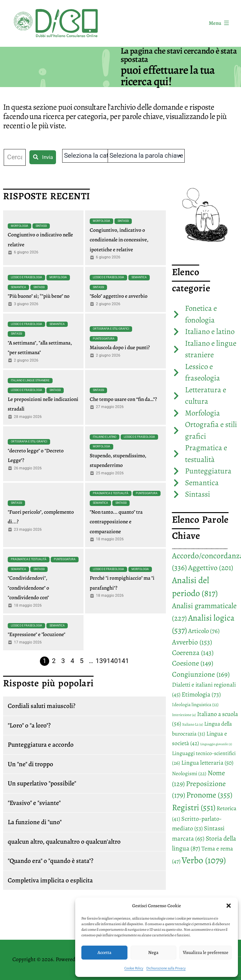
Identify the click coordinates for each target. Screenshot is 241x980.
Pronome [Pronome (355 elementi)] (209, 795)
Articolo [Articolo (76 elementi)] (204, 631)
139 (101, 661)
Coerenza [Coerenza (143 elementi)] (193, 653)
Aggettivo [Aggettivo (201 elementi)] (211, 568)
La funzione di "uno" (35, 822)
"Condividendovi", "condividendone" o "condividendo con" (28, 588)
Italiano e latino (105, 437)
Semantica (18, 287)
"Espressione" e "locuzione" (37, 634)
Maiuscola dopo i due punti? (120, 347)
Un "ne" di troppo (30, 764)
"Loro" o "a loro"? (29, 725)
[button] (229, 906)
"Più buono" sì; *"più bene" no (39, 296)
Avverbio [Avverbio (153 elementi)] (192, 642)
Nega (153, 952)
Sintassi (41, 226)
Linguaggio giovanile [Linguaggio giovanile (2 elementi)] (216, 744)
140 (112, 661)
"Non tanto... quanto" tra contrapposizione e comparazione (116, 522)
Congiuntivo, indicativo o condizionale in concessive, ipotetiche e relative (119, 240)
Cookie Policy (134, 968)
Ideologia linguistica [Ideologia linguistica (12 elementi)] (195, 704)
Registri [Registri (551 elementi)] (194, 807)
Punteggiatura (104, 339)
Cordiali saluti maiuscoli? (42, 706)
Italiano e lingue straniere (30, 380)
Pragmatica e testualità (111, 493)
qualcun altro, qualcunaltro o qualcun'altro (64, 842)
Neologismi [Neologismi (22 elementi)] (189, 773)
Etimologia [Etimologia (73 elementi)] (201, 694)
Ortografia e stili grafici (111, 329)
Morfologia (19, 226)
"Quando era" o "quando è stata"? (51, 861)
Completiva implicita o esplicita (50, 880)
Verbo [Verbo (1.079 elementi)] (204, 860)
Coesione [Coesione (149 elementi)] (193, 663)
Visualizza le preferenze (206, 952)
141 (123, 661)
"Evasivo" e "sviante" (34, 803)
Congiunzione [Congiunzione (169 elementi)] (201, 674)
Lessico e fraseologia (26, 277)
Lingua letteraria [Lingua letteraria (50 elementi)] (207, 763)
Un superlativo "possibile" (42, 783)
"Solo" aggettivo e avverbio (119, 296)
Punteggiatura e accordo (41, 745)
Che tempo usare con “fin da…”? (123, 399)
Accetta (104, 952)
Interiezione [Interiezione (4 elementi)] (184, 715)
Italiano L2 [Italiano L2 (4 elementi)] (193, 724)
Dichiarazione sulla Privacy (166, 968)
